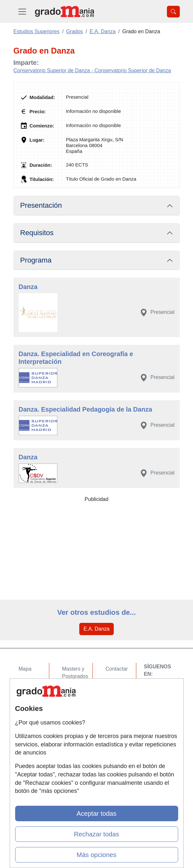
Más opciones (96, 855)
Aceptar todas (96, 813)
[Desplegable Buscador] (173, 12)
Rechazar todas (96, 834)
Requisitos (37, 233)
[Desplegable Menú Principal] (22, 11)
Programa (36, 260)
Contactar (117, 669)
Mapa (25, 669)
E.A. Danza (96, 629)
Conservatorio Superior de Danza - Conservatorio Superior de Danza (92, 70)
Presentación (41, 205)
